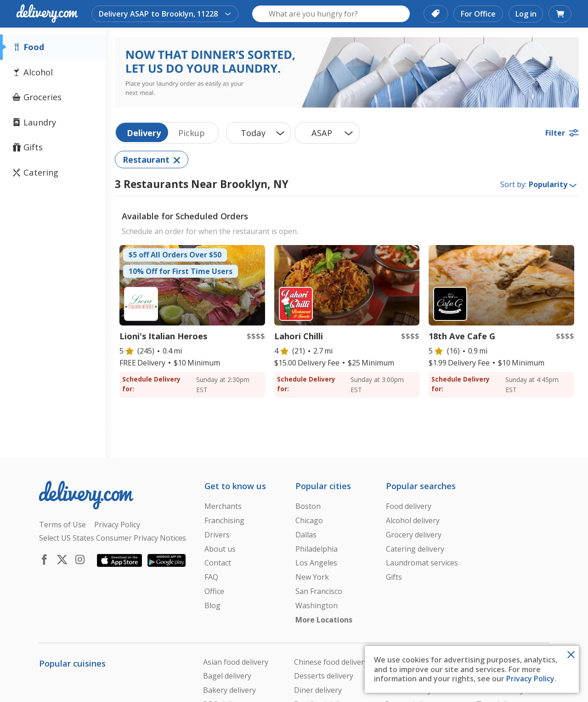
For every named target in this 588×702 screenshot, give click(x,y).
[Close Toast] (571, 654)
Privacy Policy (530, 679)
